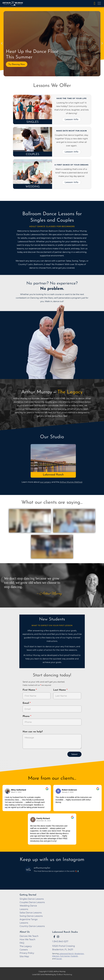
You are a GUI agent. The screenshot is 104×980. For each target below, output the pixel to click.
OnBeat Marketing (64, 975)
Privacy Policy (27, 953)
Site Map (24, 956)
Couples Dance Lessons (32, 902)
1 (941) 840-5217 (60, 941)
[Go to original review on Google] (47, 790)
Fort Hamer (65, 956)
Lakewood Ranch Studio (65, 932)
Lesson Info (72, 119)
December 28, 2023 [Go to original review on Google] (44, 821)
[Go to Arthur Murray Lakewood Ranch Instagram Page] (58, 937)
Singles (33, 122)
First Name (29, 690)
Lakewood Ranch (53, 475)
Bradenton (79, 954)
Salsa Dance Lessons (31, 913)
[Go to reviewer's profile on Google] (58, 791)
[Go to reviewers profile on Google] (8, 791)
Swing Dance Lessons (31, 916)
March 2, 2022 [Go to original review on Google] (16, 792)
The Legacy (26, 946)
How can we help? (33, 732)
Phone (26, 716)
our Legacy (46, 482)
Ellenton (56, 956)
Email (26, 703)
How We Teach (27, 939)
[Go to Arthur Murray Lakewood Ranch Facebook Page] (54, 937)
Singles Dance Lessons (32, 899)
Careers (24, 950)
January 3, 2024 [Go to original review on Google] (68, 792)
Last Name (60, 690)
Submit (74, 754)
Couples (33, 154)
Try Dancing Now (17, 64)
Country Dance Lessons (32, 926)
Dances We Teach (29, 936)
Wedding (33, 187)
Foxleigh (74, 956)
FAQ (22, 943)
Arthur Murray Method (71, 482)
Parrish (59, 959)
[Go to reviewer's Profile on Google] (33, 820)
